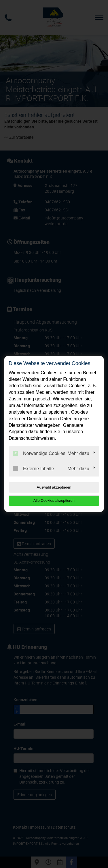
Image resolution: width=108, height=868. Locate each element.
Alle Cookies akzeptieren (54, 500)
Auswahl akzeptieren (54, 487)
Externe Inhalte (34, 468)
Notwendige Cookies (39, 453)
